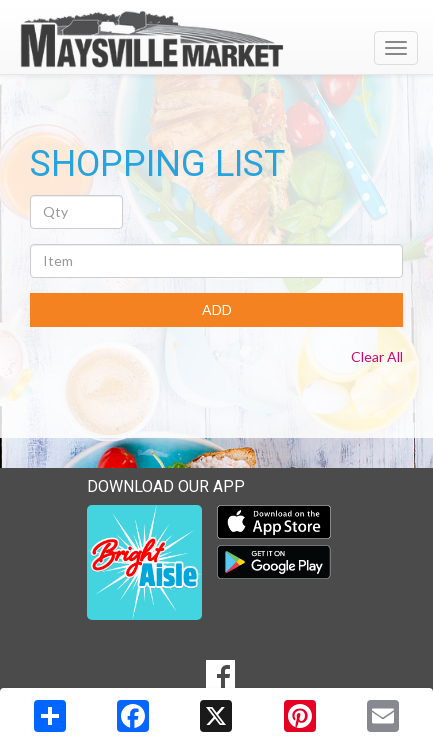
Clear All (377, 356)
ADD (217, 309)
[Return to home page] (216, 39)
